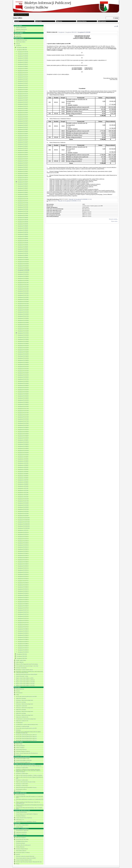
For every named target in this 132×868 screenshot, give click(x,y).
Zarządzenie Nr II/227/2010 (24, 522)
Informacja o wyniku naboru (22, 768)
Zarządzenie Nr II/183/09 (23, 434)
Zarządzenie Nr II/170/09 (23, 406)
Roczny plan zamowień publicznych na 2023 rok (26, 738)
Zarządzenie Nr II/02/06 (23, 54)
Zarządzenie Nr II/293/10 (23, 652)
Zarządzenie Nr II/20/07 (23, 92)
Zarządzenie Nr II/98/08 (23, 255)
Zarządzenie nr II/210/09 (23, 486)
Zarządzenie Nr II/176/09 (23, 419)
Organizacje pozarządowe (21, 832)
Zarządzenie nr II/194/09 (23, 457)
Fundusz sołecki (19, 827)
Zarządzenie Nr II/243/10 (23, 551)
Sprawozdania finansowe (21, 749)
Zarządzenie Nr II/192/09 (23, 453)
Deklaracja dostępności (21, 838)
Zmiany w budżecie (20, 748)
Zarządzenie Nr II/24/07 (23, 100)
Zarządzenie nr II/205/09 (23, 476)
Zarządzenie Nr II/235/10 (23, 539)
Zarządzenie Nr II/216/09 (23, 499)
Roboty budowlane (20, 689)
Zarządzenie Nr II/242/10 (23, 549)
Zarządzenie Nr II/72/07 (23, 201)
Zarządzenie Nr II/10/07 (23, 71)
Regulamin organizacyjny (21, 29)
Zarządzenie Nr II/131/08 (23, 325)
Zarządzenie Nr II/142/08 (23, 348)
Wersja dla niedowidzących (21, 15)
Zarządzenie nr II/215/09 (23, 497)
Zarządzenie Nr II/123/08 (23, 308)
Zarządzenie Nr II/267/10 (23, 602)
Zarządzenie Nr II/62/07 (23, 180)
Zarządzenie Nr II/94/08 (23, 247)
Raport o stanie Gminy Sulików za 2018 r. (25, 678)
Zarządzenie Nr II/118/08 (23, 297)
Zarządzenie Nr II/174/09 (23, 415)
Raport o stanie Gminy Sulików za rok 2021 (25, 684)
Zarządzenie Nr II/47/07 (23, 148)
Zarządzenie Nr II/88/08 (23, 234)
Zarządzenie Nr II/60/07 (23, 176)
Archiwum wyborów (20, 795)
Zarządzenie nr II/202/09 (23, 469)
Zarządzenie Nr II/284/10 (23, 635)
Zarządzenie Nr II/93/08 (23, 245)
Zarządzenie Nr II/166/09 (23, 398)
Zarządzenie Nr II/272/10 (23, 612)
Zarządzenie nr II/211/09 (23, 488)
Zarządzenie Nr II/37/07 (23, 127)
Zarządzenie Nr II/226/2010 (24, 520)
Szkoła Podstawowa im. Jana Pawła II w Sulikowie (27, 814)
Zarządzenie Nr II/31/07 (23, 115)
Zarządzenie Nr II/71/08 (23, 199)
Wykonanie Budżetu (20, 746)
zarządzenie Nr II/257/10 (23, 581)
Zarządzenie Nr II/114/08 (23, 289)
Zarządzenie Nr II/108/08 (23, 276)
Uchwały (18, 44)
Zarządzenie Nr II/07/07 (23, 64)
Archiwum (18, 791)
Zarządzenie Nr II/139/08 (23, 341)
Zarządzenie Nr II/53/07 (23, 161)
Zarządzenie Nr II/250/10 (23, 566)
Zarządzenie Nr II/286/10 (23, 639)
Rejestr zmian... (115, 221)
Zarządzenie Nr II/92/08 (23, 243)
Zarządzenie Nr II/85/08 (23, 228)
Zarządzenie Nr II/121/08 (23, 304)
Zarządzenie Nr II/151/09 (23, 367)
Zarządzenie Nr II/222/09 (23, 511)
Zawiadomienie (19, 723)
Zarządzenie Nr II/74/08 (23, 205)
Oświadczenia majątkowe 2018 (23, 759)
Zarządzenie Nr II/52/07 (23, 159)
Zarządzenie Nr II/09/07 (23, 69)
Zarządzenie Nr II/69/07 (23, 194)
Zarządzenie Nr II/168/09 (23, 402)
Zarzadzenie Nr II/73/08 (23, 203)
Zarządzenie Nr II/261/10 (23, 589)
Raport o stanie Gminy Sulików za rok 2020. (25, 682)
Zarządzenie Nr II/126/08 (23, 314)
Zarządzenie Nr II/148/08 (23, 360)
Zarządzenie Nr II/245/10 (23, 556)
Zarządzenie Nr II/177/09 (23, 421)
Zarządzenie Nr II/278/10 (23, 625)
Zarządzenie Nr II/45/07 (23, 144)
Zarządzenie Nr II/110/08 (23, 281)
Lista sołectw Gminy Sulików (22, 825)
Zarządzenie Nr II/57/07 (23, 169)
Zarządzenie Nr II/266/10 (23, 600)
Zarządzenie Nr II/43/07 (23, 140)
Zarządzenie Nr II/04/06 (23, 58)
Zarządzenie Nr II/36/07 (23, 125)
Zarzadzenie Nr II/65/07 (23, 186)
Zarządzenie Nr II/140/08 (23, 344)
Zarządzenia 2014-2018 (22, 656)
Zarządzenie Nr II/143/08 (23, 350)
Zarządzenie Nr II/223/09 (23, 514)
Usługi (17, 695)
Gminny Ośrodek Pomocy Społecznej (24, 818)
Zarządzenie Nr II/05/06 (23, 60)
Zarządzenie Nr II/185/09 (23, 438)
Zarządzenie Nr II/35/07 (23, 123)
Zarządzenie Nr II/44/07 (23, 142)
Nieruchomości (19, 693)
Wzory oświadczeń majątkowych (23, 762)
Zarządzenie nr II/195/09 (23, 459)
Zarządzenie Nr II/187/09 (23, 442)
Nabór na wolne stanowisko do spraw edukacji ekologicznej (29, 766)
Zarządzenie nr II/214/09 (23, 495)
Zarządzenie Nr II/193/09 (23, 455)
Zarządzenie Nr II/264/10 (23, 595)
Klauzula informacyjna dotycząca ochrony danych (27, 674)
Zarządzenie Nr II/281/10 (23, 631)
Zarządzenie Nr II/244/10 (23, 553)
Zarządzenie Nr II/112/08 (23, 285)
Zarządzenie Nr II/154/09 (23, 373)
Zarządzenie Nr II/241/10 (23, 547)
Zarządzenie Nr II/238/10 (23, 543)
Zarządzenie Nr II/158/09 (23, 381)
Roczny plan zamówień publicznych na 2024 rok (26, 740)
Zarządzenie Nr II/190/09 (23, 448)
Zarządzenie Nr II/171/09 (23, 409)
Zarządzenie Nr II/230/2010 (24, 528)
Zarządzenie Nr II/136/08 (23, 335)
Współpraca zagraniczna (21, 834)
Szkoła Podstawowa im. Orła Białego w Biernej (26, 821)
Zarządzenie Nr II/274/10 (23, 616)
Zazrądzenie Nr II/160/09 (23, 385)
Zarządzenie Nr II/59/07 (23, 174)
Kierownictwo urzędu (21, 31)
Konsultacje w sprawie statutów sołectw (24, 670)
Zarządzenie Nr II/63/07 (23, 182)
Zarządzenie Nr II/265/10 (23, 597)
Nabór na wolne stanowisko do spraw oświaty (26, 782)
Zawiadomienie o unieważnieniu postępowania (26, 719)
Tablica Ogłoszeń (20, 662)
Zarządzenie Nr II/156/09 (23, 377)
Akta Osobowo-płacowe (21, 851)
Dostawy (18, 691)
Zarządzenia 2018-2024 (22, 658)
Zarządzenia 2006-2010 (22, 50)
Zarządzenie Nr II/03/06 (23, 56)
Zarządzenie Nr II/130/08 (23, 323)
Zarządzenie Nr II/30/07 (23, 113)
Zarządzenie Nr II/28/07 (23, 108)
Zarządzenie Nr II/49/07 (23, 153)
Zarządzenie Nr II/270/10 (23, 608)
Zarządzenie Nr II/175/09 (23, 417)
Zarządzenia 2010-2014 (22, 654)
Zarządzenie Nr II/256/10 (23, 579)
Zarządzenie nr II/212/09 (23, 490)
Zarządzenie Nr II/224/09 (23, 516)
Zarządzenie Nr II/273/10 (23, 614)
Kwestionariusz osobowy (21, 789)
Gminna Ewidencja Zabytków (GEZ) (24, 860)
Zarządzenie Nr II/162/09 (23, 390)
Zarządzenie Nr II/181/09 (23, 430)
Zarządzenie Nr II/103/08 (23, 266)
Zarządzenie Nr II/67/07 (23, 190)
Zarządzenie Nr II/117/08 (23, 295)
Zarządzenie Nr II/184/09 (23, 436)
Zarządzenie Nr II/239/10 (23, 545)
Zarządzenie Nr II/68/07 (23, 192)
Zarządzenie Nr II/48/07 (23, 150)
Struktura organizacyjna (21, 27)
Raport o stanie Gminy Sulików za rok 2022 (25, 686)
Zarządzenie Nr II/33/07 (23, 119)
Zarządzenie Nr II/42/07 (23, 138)
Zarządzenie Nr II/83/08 (23, 224)
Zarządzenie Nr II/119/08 (23, 299)
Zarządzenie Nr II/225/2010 (24, 518)
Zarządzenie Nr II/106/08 (23, 272)
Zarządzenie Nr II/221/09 (23, 509)
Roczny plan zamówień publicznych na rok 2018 (26, 696)
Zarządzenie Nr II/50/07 (23, 155)
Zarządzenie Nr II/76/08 (23, 209)
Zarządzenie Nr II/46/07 (23, 146)
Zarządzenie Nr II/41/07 (23, 136)
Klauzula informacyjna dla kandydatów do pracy (26, 787)
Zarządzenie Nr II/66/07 (23, 188)
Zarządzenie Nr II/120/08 (23, 302)
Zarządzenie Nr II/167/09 (23, 400)
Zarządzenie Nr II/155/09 (23, 375)
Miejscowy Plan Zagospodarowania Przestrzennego (27, 664)
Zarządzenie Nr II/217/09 (23, 501)
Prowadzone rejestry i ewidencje (23, 852)
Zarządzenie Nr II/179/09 (23, 425)
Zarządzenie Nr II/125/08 (23, 312)
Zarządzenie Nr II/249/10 (23, 564)
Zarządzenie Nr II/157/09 (23, 379)
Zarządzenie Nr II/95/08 (23, 249)
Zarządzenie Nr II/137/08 (23, 337)
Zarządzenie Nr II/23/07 (23, 98)
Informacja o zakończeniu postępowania (25, 700)
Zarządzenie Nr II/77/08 (23, 211)
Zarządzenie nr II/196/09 (23, 461)
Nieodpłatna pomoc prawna (22, 841)
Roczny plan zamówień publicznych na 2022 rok (26, 737)
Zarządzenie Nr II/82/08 (23, 222)
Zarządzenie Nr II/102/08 (23, 264)
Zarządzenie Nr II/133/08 (23, 329)
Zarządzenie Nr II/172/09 (23, 411)
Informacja (18, 730)
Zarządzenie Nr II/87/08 (23, 232)
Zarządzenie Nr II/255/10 (23, 576)
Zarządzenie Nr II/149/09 (23, 362)
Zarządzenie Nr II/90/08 (23, 239)
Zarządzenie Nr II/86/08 (23, 230)
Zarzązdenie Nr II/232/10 (23, 532)
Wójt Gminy (19, 35)
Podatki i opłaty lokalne (21, 660)
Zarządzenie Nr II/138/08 (23, 339)
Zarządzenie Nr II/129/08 (23, 320)
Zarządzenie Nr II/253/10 (23, 572)
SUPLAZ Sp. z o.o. (20, 820)
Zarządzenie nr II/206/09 (23, 478)
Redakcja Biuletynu (20, 847)
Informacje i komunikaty (21, 668)
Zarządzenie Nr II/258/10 (23, 583)
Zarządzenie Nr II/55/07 (23, 165)
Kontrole (18, 854)
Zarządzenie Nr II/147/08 (23, 358)
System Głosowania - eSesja (22, 676)
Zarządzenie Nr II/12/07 (23, 75)
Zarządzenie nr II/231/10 (23, 530)
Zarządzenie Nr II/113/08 (23, 287)
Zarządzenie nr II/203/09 (23, 472)
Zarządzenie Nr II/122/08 (23, 306)
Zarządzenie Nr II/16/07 (23, 83)
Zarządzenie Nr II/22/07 (23, 96)
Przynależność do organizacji (22, 830)
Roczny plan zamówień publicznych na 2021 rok (26, 735)
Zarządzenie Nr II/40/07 (23, 134)
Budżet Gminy (19, 744)
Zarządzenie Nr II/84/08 (23, 226)
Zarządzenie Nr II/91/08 (23, 241)
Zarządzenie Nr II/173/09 (23, 413)
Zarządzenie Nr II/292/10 (23, 650)
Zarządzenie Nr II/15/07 (23, 81)
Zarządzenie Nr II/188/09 (23, 444)
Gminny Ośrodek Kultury (21, 812)
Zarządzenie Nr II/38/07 (23, 129)
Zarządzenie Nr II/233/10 (23, 535)
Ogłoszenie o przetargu (21, 698)
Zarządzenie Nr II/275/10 (23, 618)
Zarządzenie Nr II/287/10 (23, 642)
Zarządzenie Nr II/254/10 (23, 574)
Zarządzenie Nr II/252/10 (23, 570)
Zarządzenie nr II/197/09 (23, 463)
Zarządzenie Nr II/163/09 (23, 392)
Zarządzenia (19, 46)
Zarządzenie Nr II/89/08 (23, 236)
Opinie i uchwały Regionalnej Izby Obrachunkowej (27, 753)
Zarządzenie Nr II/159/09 (23, 383)
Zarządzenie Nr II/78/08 (23, 213)
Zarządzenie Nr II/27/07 (23, 106)
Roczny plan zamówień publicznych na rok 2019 (26, 728)
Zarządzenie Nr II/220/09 (23, 507)
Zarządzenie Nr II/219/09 (23, 505)
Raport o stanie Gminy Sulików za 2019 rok (25, 680)
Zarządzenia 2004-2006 (22, 48)
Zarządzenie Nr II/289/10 (23, 646)
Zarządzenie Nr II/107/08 (23, 274)
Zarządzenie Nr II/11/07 (23, 73)
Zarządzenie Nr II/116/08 (23, 293)
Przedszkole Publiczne (21, 816)
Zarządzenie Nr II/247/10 (23, 560)
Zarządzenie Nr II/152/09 (23, 369)
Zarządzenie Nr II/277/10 (23, 623)
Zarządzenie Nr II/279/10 (23, 627)
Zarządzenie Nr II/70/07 (23, 197)
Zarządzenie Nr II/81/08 (23, 220)
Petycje (18, 864)
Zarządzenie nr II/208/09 (23, 482)
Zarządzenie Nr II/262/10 (23, 591)
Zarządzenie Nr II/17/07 (23, 85)
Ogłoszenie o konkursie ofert (22, 717)
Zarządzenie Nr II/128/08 (23, 318)
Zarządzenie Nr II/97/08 (23, 253)
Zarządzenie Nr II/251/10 (23, 568)
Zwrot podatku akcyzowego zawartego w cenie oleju (27, 666)
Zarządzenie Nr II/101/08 (23, 262)
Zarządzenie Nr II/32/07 (23, 117)
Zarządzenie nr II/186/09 (23, 440)
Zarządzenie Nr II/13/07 (23, 77)
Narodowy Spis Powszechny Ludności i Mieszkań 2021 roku (29, 862)
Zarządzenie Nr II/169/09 (23, 404)
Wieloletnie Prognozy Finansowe (23, 751)
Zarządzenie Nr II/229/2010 (24, 526)
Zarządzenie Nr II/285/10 (23, 637)
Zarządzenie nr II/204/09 (23, 474)
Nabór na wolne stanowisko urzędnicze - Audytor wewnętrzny (29, 775)
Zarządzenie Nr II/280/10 (23, 629)
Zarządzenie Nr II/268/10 (23, 604)
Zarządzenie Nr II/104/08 (23, 268)
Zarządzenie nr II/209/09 (23, 484)
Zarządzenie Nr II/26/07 (23, 104)
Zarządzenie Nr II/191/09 (23, 451)
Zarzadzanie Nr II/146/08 (23, 356)
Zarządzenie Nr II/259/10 (23, 585)
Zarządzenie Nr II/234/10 (23, 537)
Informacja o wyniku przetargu (23, 726)
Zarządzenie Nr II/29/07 (23, 111)
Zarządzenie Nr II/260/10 (23, 587)
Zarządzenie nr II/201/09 (23, 467)
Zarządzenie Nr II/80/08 (23, 218)
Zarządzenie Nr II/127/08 (23, 316)
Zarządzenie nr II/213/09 (23, 493)
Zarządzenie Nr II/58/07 (23, 171)
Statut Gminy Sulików (21, 42)
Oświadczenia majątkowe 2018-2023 (24, 760)
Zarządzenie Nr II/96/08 (23, 251)
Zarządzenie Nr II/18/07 (23, 87)
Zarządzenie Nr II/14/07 (23, 79)
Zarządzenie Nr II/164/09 (23, 394)
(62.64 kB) (69, 201)
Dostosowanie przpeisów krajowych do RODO (26, 858)
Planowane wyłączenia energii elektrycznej (25, 856)
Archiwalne (19, 755)
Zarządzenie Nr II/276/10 (23, 621)
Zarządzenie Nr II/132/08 (23, 327)
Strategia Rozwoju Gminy (22, 40)
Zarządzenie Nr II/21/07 (23, 94)
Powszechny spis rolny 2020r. (22, 839)
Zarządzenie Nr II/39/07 (23, 132)
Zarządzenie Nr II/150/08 (23, 365)
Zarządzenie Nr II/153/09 (23, 371)
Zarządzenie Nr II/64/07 (23, 184)
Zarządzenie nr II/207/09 (23, 480)
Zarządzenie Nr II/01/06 (23, 52)
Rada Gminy (19, 36)
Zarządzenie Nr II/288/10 (23, 644)
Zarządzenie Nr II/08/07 (23, 66)
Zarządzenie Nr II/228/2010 (24, 524)
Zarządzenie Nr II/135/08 (23, 333)
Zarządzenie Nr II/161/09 (23, 388)
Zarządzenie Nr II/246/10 (23, 558)
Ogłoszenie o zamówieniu (21, 706)
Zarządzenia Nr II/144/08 (23, 352)
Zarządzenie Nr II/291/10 (23, 648)
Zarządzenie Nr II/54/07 (23, 163)
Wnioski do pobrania (20, 843)
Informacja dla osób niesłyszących (23, 845)
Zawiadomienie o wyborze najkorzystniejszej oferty (27, 724)
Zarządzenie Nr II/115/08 (23, 291)
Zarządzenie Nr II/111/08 (23, 283)
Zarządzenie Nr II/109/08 (23, 278)
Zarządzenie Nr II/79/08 (23, 215)
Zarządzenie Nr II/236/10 (23, 541)
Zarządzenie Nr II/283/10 (23, 633)
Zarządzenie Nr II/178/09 (23, 423)
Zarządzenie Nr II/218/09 (23, 503)
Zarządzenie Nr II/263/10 (23, 593)
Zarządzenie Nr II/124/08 (23, 310)
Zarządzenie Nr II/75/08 (23, 207)
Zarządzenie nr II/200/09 (23, 465)
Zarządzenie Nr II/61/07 (23, 178)
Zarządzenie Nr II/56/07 (23, 167)
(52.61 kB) (80, 199)
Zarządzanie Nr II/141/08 (23, 346)
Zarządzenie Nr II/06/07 (23, 62)
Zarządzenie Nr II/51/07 (23, 157)
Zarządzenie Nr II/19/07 (23, 90)
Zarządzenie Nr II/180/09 (23, 427)
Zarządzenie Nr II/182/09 (23, 432)
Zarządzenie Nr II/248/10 (23, 562)
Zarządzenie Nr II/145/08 (23, 354)
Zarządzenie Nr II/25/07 (23, 102)
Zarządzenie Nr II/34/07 (23, 121)
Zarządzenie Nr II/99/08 (23, 257)
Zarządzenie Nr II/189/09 (23, 446)
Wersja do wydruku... (113, 219)
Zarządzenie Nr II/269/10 (23, 606)
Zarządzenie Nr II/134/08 (23, 331)
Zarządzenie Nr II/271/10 (23, 610)
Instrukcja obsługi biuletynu (22, 849)
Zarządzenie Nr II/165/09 (23, 396)
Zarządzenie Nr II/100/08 (23, 260)
